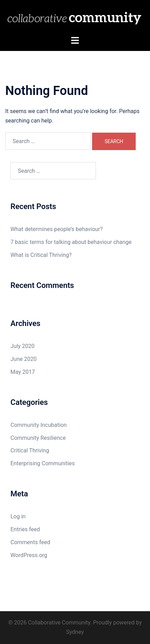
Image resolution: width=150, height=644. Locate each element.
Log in (18, 516)
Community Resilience (38, 438)
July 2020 (22, 346)
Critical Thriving (30, 450)
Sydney (75, 632)
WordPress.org (29, 555)
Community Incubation (39, 425)
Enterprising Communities (43, 463)
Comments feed (30, 542)
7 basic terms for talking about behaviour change (71, 242)
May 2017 (23, 372)
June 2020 (24, 359)
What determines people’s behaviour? (57, 229)
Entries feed (25, 529)
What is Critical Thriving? (41, 255)
